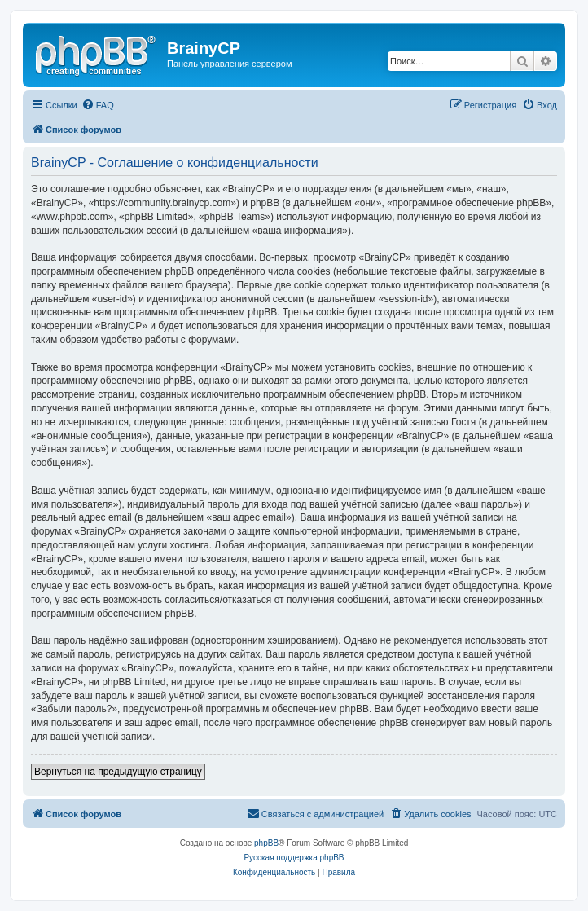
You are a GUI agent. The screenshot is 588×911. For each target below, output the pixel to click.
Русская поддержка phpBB (294, 858)
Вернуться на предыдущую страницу (118, 772)
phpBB (266, 843)
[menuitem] (98, 105)
